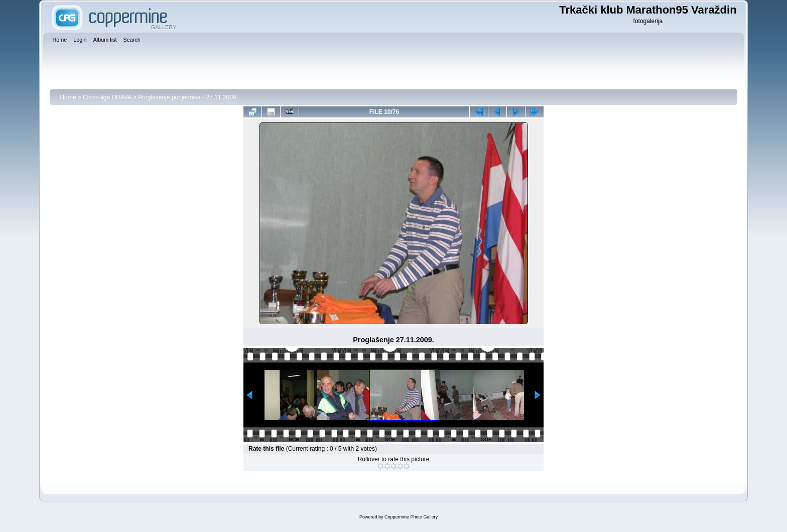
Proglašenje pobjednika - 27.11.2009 (187, 97)
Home (68, 97)
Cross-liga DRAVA (107, 97)
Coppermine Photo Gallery (411, 517)
